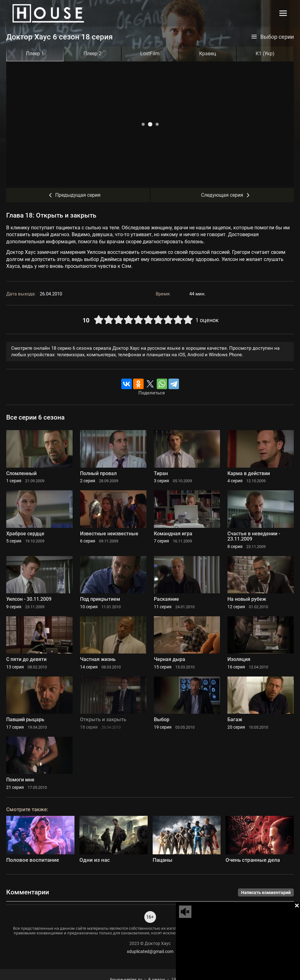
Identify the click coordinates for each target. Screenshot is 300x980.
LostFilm (150, 54)
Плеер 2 (92, 54)
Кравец (208, 54)
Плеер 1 (35, 54)
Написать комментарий (266, 892)
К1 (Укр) (265, 54)
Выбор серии (272, 37)
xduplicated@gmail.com (150, 951)
